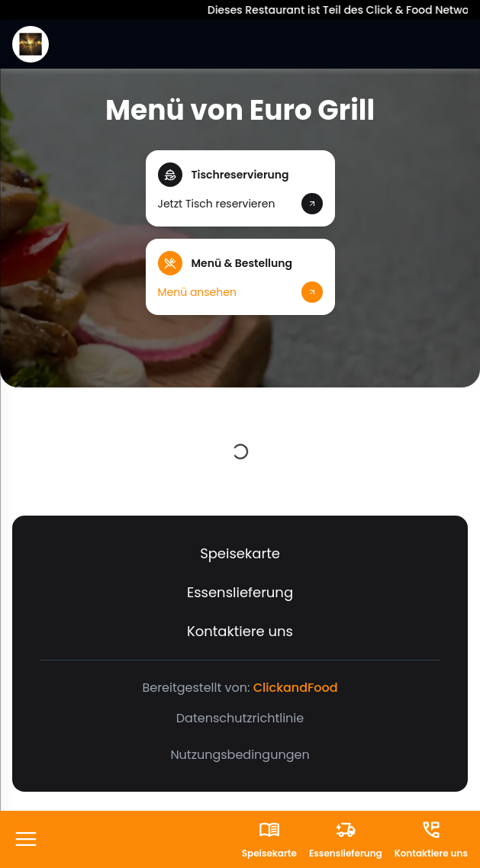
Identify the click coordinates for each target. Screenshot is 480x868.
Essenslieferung (240, 592)
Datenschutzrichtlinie (240, 718)
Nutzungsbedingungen (240, 755)
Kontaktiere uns (240, 631)
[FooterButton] (26, 840)
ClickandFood (296, 688)
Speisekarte (240, 553)
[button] (240, 188)
